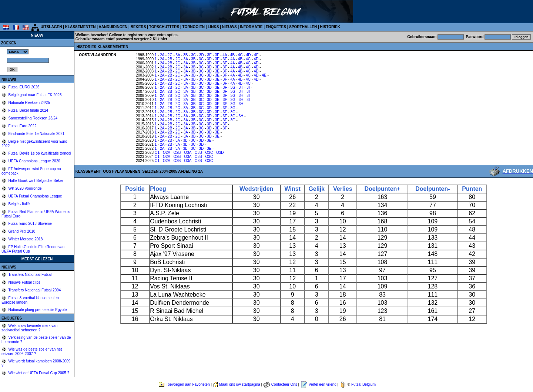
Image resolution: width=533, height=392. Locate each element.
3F (217, 55)
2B (170, 59)
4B (232, 55)
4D (249, 55)
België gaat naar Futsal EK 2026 (35, 95)
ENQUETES (276, 27)
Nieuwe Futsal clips (24, 282)
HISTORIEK (330, 27)
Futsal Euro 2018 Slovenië (30, 224)
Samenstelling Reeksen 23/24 (33, 118)
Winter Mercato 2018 (25, 239)
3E (209, 55)
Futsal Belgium (363, 384)
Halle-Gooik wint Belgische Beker (35, 181)
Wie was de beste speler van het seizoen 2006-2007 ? (32, 352)
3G (233, 87)
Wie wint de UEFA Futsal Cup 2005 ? (38, 373)
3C (193, 55)
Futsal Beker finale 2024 (28, 110)
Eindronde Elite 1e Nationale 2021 (36, 134)
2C (170, 55)
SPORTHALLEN (303, 27)
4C (240, 55)
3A (178, 55)
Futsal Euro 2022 (22, 126)
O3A (187, 153)
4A (225, 55)
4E (256, 55)
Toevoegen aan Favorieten (188, 384)
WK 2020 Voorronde (25, 188)
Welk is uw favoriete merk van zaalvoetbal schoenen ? (29, 328)
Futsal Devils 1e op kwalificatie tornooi (39, 153)
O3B (198, 153)
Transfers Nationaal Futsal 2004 (34, 290)
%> (18, 52)
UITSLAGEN (51, 27)
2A (162, 55)
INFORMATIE (251, 27)
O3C (209, 153)
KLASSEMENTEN (81, 27)
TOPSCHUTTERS (164, 27)
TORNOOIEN (194, 27)
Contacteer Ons (284, 384)
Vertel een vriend (323, 384)
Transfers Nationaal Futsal (30, 275)
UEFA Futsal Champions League (35, 196)
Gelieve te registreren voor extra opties (143, 35)
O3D (220, 153)
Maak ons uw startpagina (240, 384)
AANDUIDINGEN (113, 27)
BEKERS (138, 27)
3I (248, 87)
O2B (177, 153)
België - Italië (19, 204)
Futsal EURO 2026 (24, 87)
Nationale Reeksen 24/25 (29, 103)
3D (202, 55)
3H (241, 87)
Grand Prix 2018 (21, 231)
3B (185, 55)
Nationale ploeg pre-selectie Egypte (37, 310)
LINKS (213, 27)
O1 (157, 153)
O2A (166, 153)
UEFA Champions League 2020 (34, 161)
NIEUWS (229, 27)
